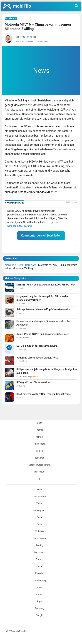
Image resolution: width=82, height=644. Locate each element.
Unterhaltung (39, 580)
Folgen (39, 451)
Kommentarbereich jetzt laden (41, 235)
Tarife (39, 518)
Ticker (39, 504)
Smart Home (39, 539)
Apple (39, 601)
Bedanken (39, 458)
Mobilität (39, 531)
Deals (40, 525)
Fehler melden (72, 202)
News (39, 490)
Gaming (40, 545)
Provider (39, 573)
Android (39, 594)
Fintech (39, 559)
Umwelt (39, 587)
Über (40, 423)
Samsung (39, 608)
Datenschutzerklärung (20, 226)
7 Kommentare (42, 42)
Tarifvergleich (39, 511)
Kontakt (40, 437)
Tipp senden (39, 444)
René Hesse (26, 37)
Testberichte (40, 497)
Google (39, 615)
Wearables (39, 553)
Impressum (39, 472)
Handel (39, 567)
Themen (39, 430)
